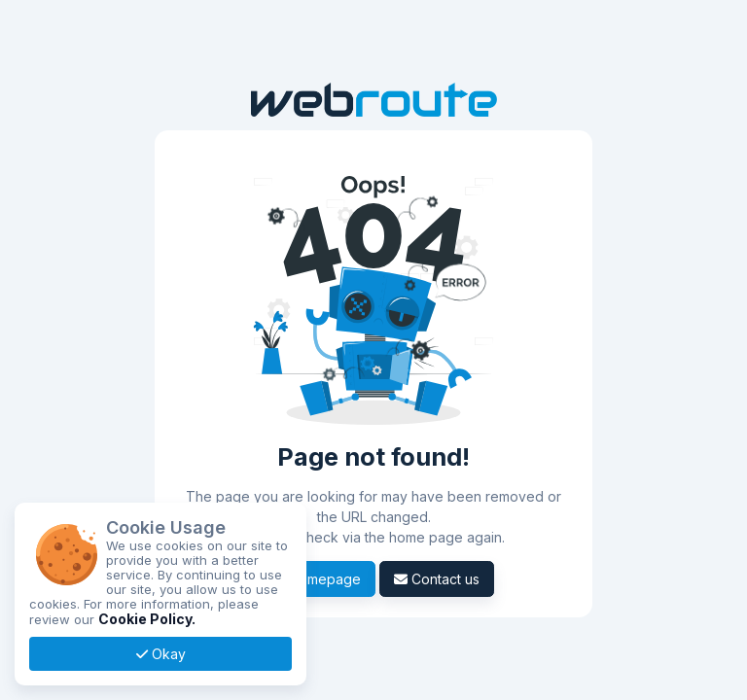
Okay (161, 654)
